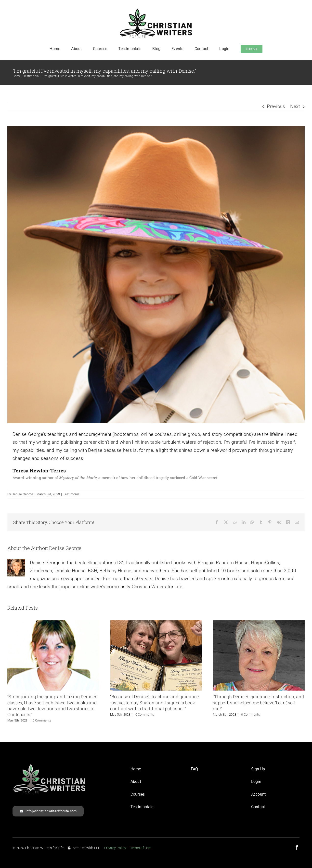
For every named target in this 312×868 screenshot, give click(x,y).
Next (295, 106)
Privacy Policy (115, 848)
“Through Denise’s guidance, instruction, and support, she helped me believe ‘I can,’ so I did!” (259, 702)
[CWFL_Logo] (156, 11)
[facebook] (297, 847)
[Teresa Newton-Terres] (156, 274)
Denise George (23, 494)
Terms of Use (140, 848)
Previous (276, 106)
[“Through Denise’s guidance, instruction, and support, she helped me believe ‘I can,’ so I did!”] (259, 623)
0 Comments (42, 720)
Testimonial (72, 494)
